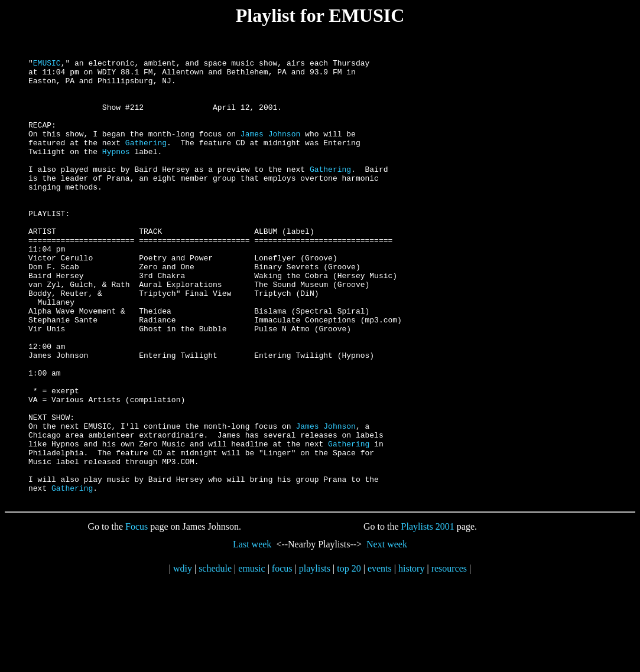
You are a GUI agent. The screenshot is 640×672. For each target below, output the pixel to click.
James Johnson (270, 149)
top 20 (349, 657)
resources (449, 657)
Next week (387, 633)
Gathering (146, 160)
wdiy (183, 657)
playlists (315, 657)
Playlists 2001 (428, 615)
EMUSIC (47, 64)
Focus (137, 615)
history (411, 657)
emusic (251, 657)
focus (282, 657)
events (380, 657)
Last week (252, 633)
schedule (215, 657)
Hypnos (116, 171)
